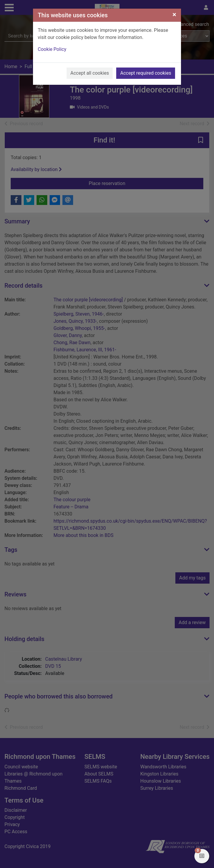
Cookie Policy (52, 49)
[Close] (174, 15)
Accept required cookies (146, 73)
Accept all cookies (90, 73)
